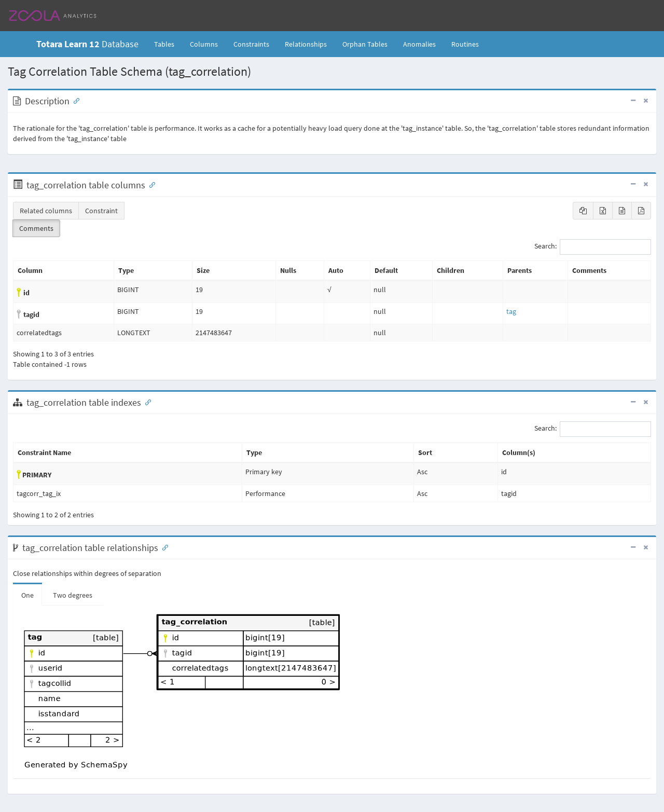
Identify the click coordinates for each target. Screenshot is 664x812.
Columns (204, 44)
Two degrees (73, 595)
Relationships (306, 44)
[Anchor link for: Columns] (150, 184)
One (27, 595)
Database (87, 44)
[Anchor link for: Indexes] (146, 402)
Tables (168, 44)
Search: (593, 247)
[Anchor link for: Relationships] (163, 547)
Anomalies (419, 44)
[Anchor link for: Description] (74, 100)
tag (511, 311)
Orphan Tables (365, 44)
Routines (465, 44)
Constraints (251, 44)
